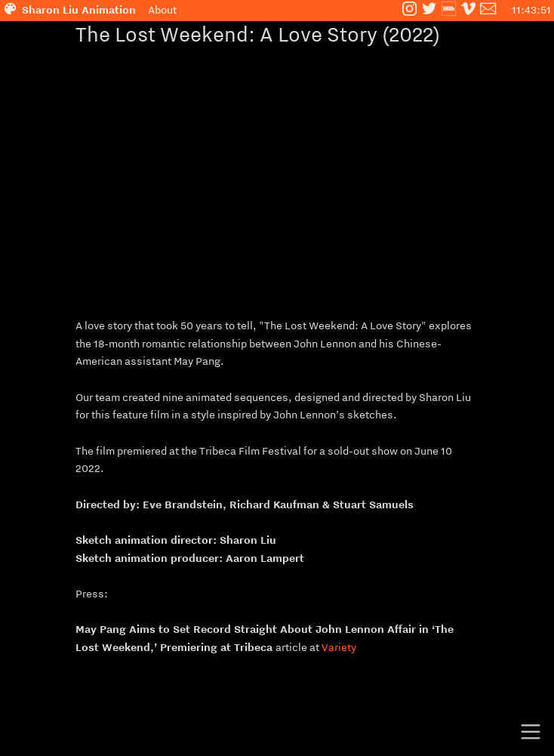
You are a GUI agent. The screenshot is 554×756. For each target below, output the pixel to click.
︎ (429, 10)
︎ (468, 10)
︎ (409, 10)
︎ (531, 732)
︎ (488, 10)
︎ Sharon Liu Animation (75, 10)
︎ (449, 10)
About (162, 10)
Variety (339, 647)
